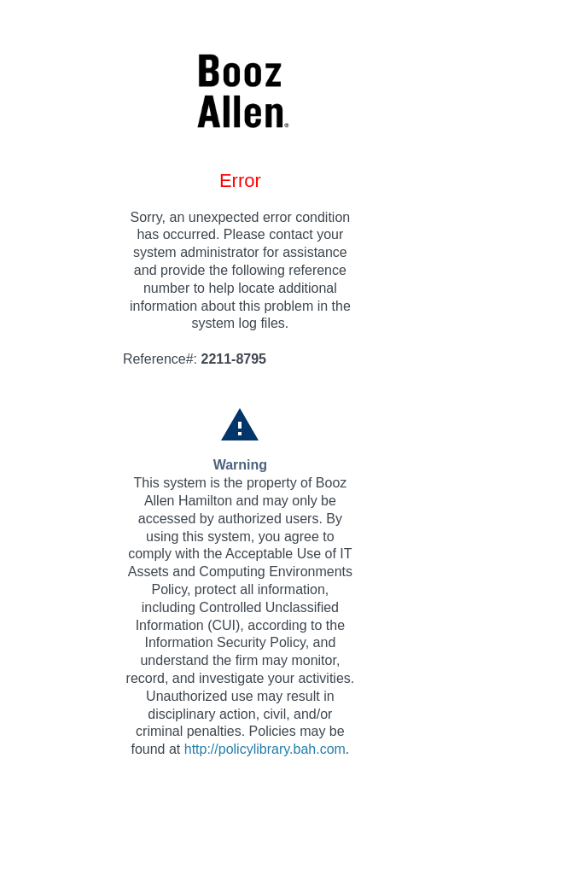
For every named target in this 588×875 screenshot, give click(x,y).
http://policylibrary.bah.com (265, 749)
